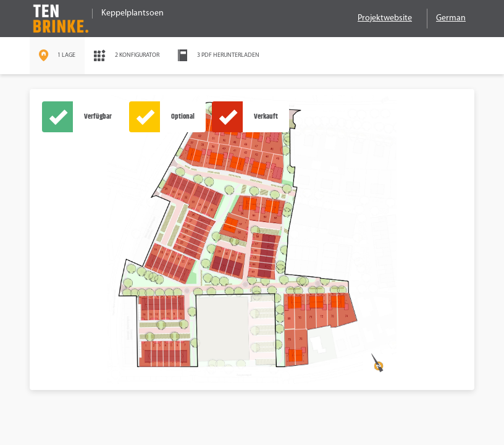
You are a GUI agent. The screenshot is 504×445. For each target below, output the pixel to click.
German (451, 18)
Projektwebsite (385, 18)
